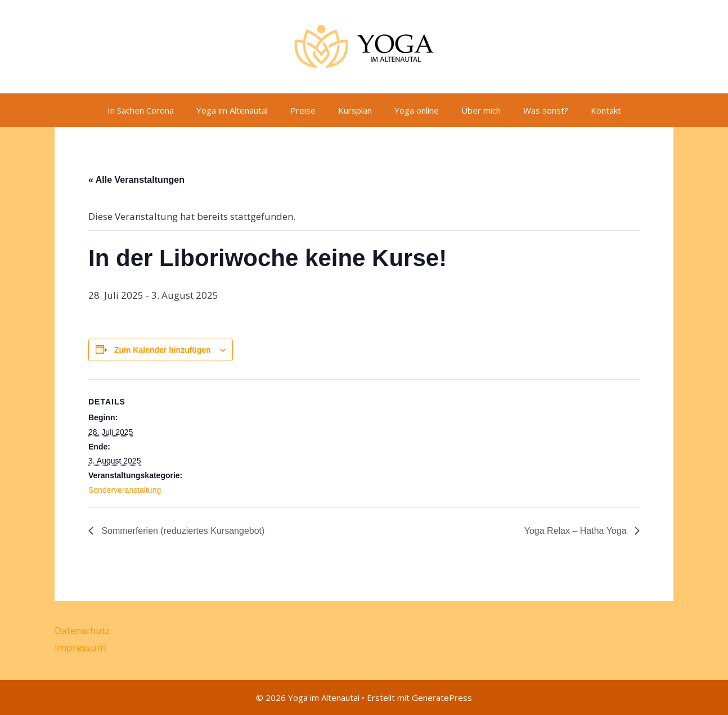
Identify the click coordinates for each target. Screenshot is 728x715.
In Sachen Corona (141, 110)
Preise (303, 110)
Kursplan (355, 110)
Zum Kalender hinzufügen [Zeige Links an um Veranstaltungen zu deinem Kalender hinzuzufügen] (163, 350)
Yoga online (417, 110)
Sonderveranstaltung (125, 490)
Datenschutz (82, 630)
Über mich (481, 110)
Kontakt (606, 110)
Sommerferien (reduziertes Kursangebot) (182, 531)
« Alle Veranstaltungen (136, 180)
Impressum (80, 647)
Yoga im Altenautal (232, 110)
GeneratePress (442, 698)
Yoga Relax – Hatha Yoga (577, 531)
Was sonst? (546, 110)
